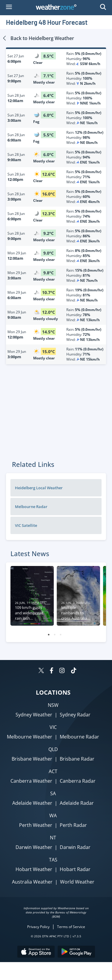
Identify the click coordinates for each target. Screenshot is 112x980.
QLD (53, 749)
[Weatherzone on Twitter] (41, 671)
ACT (53, 771)
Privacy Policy (38, 927)
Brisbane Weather (32, 759)
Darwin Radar (75, 847)
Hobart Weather (34, 869)
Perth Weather (36, 825)
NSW (53, 705)
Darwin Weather (34, 847)
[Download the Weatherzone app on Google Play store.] (76, 952)
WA (53, 816)
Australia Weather (32, 882)
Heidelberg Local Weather (39, 488)
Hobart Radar (75, 869)
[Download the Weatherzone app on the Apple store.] (36, 952)
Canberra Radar (78, 781)
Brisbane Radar (77, 759)
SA (53, 793)
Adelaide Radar (77, 803)
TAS (53, 860)
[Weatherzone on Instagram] (62, 671)
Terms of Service (71, 927)
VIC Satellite (26, 525)
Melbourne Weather (30, 737)
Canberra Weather (31, 781)
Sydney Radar (75, 715)
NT (53, 838)
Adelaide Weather (32, 803)
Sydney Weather (34, 715)
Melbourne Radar (31, 507)
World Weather (77, 882)
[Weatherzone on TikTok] (74, 671)
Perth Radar (73, 825)
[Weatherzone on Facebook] (52, 671)
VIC (53, 727)
